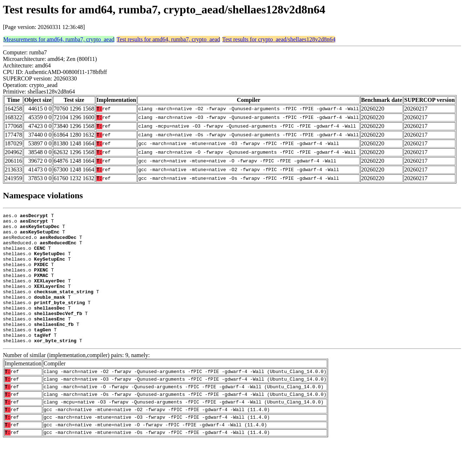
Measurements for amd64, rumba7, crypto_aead (59, 39)
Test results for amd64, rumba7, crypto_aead (168, 39)
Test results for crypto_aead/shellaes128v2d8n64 (279, 39)
